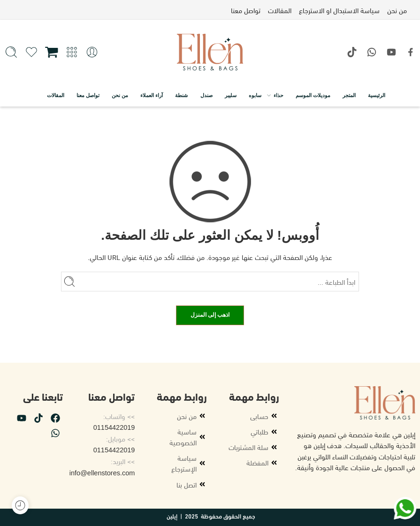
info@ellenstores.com (102, 473)
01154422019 (114, 427)
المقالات (56, 95)
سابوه (255, 95)
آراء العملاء (152, 95)
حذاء (279, 95)
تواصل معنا (88, 95)
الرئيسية (377, 95)
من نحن (120, 95)
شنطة (181, 95)
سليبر (231, 95)
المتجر (349, 95)
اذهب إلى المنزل (210, 315)
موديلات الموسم (313, 95)
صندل (206, 95)
